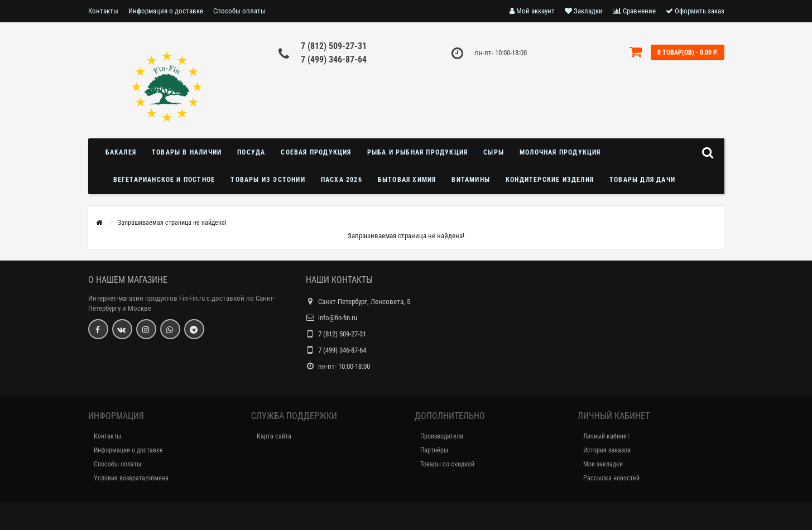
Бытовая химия (407, 180)
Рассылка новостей (611, 478)
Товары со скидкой (447, 464)
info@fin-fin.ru (338, 318)
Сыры (494, 152)
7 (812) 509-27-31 (334, 46)
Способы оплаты (239, 11)
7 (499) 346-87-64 (334, 59)
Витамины (471, 180)
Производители (442, 436)
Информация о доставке (166, 11)
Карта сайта (274, 436)
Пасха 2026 (342, 180)
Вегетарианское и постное (164, 180)
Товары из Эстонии (268, 180)
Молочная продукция (560, 152)
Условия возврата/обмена (131, 478)
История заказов (607, 450)
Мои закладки (603, 464)
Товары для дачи (642, 180)
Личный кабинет (606, 436)
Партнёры (434, 450)
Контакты (103, 11)
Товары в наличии (187, 152)
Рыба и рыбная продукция (418, 152)
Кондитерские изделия (550, 180)
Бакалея (121, 152)
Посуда (251, 152)
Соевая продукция (316, 152)
